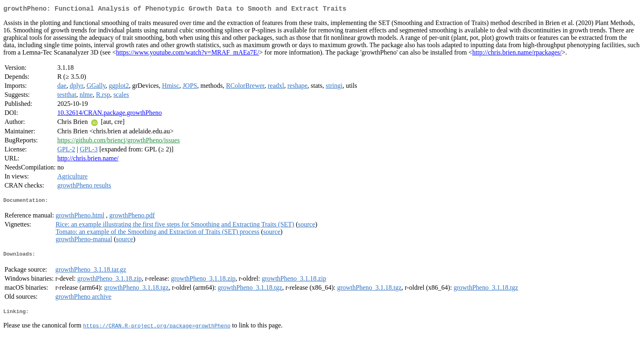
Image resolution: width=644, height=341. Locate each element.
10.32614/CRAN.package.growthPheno (109, 114)
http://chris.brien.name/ (88, 160)
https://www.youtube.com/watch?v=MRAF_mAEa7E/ (187, 54)
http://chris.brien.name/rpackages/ (517, 54)
